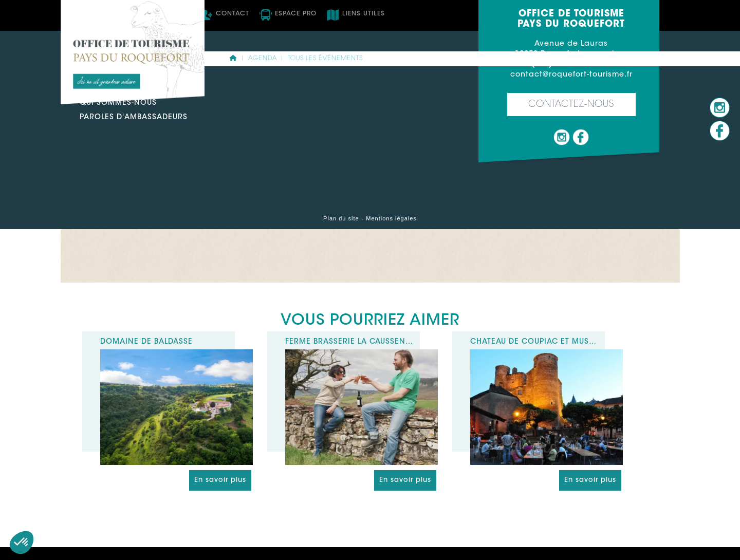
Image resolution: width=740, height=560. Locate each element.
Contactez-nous (571, 105)
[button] (22, 543)
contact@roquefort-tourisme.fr (571, 75)
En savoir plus (220, 480)
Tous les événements (325, 59)
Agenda (263, 59)
